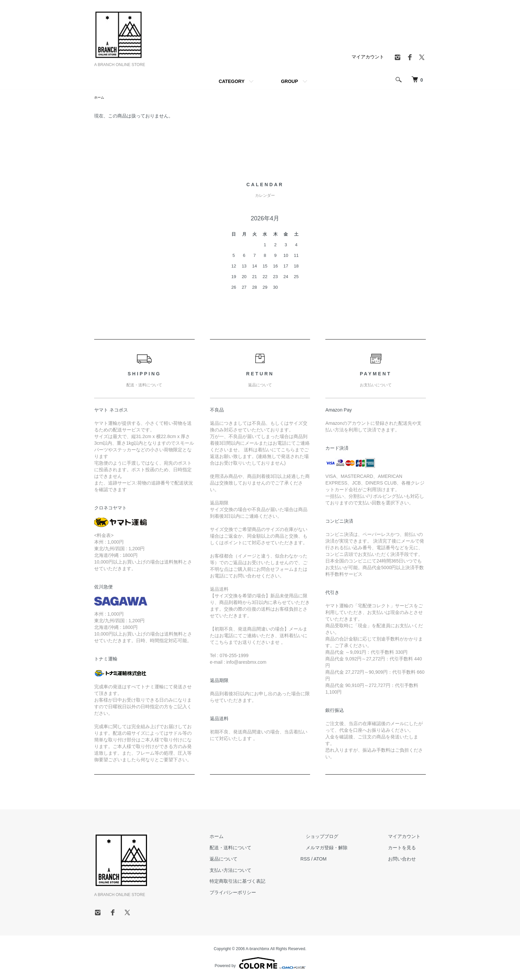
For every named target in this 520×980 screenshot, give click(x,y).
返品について (250, 860)
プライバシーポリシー (259, 893)
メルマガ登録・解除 (343, 849)
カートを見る (407, 849)
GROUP (289, 81)
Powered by (260, 964)
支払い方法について (257, 871)
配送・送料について (257, 849)
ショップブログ (338, 837)
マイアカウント (368, 57)
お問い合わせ (407, 860)
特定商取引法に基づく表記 (264, 882)
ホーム (100, 98)
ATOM (341, 860)
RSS (326, 860)
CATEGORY (231, 81)
